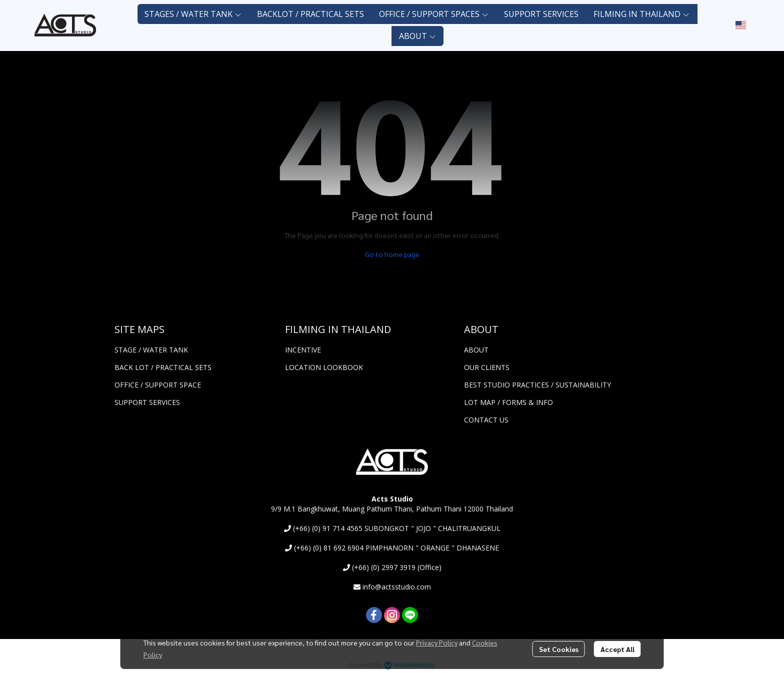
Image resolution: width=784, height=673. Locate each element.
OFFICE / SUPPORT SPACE (158, 385)
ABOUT (476, 350)
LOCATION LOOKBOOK (324, 367)
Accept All (617, 649)
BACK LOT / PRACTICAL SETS (163, 367)
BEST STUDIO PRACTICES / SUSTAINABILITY (537, 385)
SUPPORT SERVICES (147, 402)
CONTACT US (486, 420)
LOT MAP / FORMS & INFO (508, 402)
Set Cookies (559, 649)
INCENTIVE (303, 350)
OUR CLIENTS (487, 367)
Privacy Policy (437, 642)
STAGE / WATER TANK (151, 350)
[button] (741, 25)
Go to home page (392, 254)
